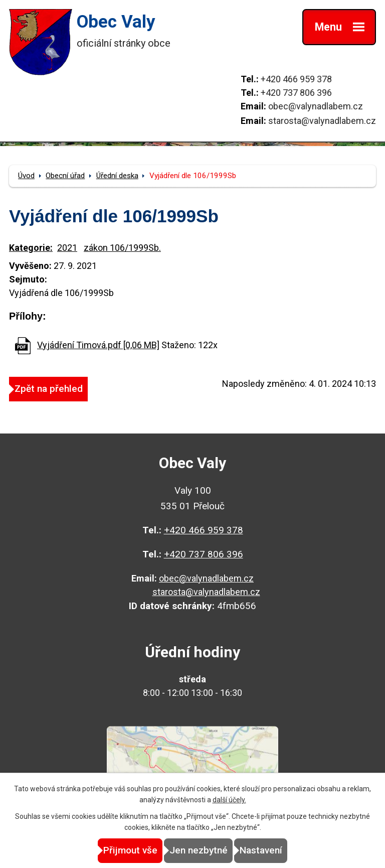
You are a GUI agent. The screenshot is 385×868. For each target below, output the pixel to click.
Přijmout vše (130, 850)
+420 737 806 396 (296, 93)
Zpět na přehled (49, 389)
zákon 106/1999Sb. (122, 248)
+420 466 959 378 (296, 79)
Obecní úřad (65, 176)
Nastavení (261, 850)
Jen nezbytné (199, 850)
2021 (67, 248)
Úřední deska (117, 176)
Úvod (26, 176)
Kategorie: (31, 248)
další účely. (229, 800)
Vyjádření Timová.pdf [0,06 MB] (98, 345)
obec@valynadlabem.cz (316, 106)
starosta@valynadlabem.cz (322, 121)
